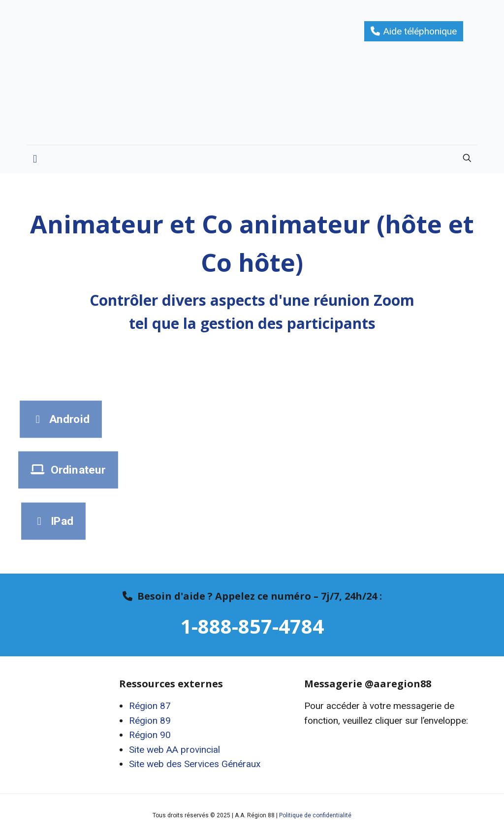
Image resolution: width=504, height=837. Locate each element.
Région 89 (150, 721)
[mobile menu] (35, 159)
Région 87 (150, 706)
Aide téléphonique (420, 31)
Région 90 (150, 735)
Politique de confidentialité (315, 815)
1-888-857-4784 (252, 626)
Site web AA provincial (174, 750)
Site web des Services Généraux (195, 764)
